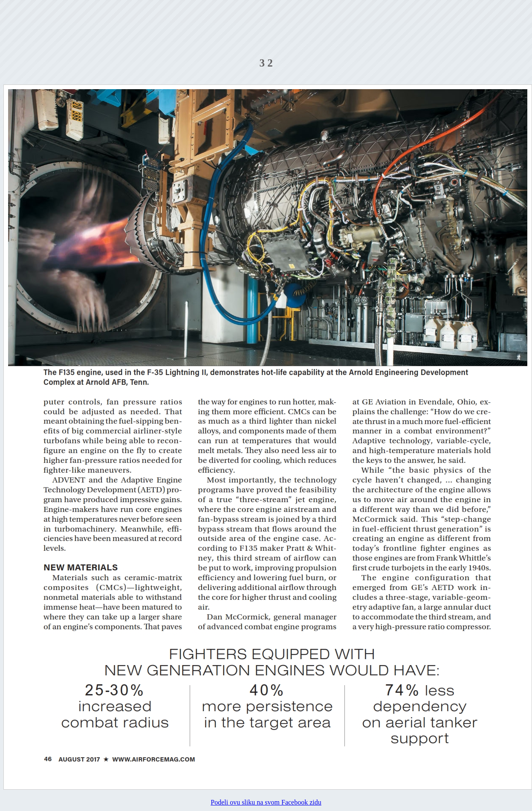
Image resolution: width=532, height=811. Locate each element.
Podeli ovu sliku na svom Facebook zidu (266, 802)
